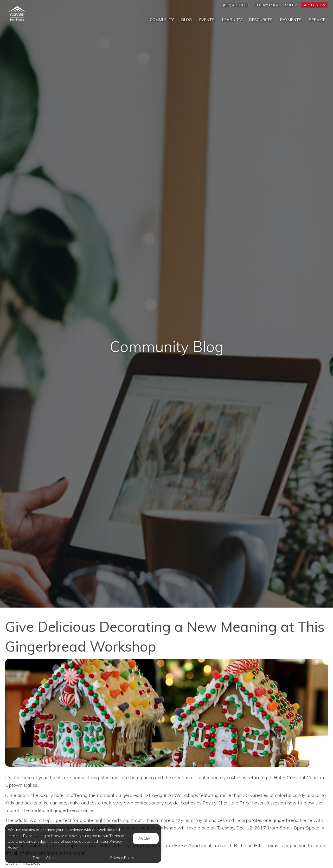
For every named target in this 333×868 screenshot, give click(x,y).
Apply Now (315, 5)
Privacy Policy (122, 858)
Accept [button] (146, 838)
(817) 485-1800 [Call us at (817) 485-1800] (236, 5)
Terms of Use (44, 858)
